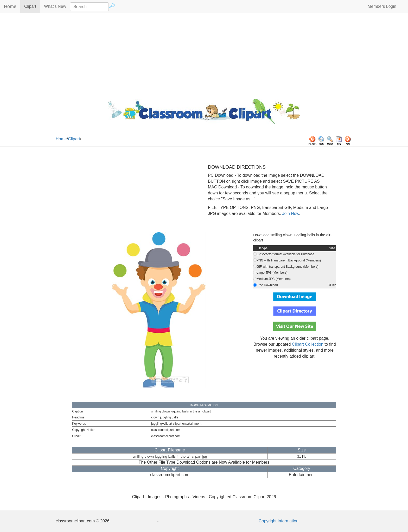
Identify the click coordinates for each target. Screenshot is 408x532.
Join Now (290, 214)
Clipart (32, 6)
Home (10, 6)
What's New (55, 6)
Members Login (382, 6)
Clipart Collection (308, 344)
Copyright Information (279, 521)
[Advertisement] (204, 55)
